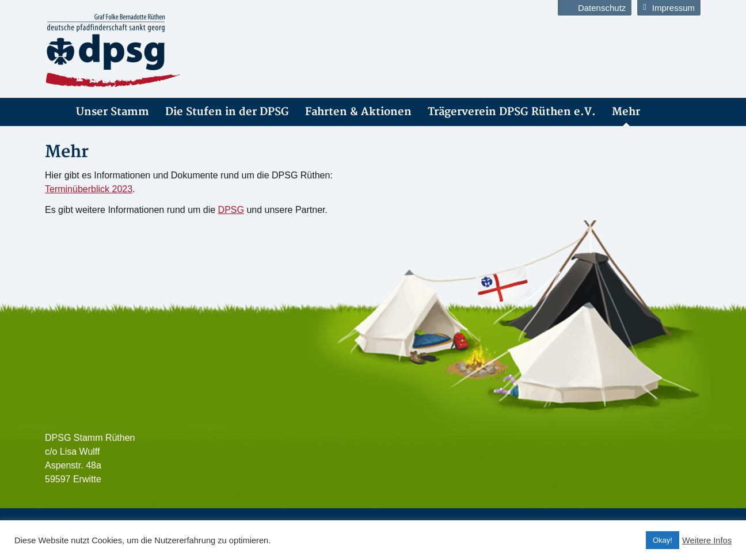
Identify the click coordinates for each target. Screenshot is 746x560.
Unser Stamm (113, 112)
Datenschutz (595, 8)
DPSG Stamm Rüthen (52, 112)
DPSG (231, 210)
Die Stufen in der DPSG (227, 112)
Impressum (669, 8)
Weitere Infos (707, 540)
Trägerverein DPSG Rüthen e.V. (512, 112)
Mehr (626, 112)
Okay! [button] (663, 540)
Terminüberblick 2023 (89, 189)
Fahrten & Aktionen (358, 112)
